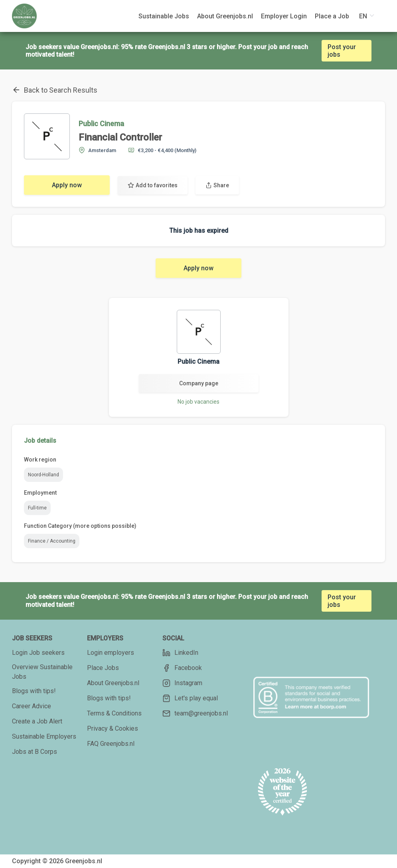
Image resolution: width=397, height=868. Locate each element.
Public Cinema (101, 124)
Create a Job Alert (37, 721)
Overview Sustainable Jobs (42, 672)
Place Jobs (103, 668)
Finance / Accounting (52, 541)
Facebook (182, 668)
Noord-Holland (43, 475)
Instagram (182, 683)
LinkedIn (180, 653)
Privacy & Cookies (113, 728)
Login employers (111, 653)
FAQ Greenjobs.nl (111, 744)
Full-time (37, 508)
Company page (199, 383)
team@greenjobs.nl (195, 713)
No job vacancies (198, 402)
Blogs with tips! (34, 691)
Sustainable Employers (44, 736)
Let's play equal (190, 698)
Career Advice (32, 706)
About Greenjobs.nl (113, 683)
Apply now (67, 185)
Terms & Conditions (114, 713)
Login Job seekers (38, 653)
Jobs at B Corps (35, 752)
